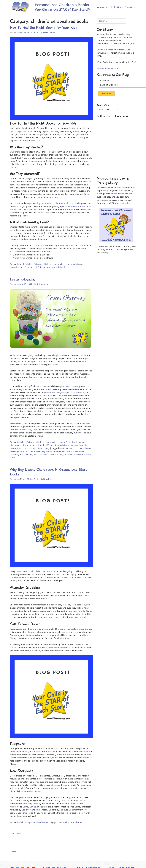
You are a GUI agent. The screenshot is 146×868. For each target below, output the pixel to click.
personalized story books (70, 822)
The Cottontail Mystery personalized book (64, 392)
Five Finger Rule (57, 245)
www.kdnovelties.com (107, 68)
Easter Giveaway (23, 279)
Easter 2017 (72, 448)
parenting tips (17, 267)
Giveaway (14, 454)
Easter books (72, 442)
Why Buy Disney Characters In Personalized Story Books (49, 472)
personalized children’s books (55, 203)
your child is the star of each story (33, 448)
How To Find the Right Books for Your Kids (44, 28)
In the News (117, 7)
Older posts (15, 833)
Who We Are (103, 7)
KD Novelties (49, 32)
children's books (34, 264)
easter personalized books (33, 445)
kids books (78, 264)
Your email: (104, 80)
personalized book (79, 577)
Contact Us (130, 7)
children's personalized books (57, 264)
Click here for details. (122, 203)
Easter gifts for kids (19, 451)
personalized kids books (55, 267)
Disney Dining (29, 807)
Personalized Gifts (33, 267)
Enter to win (79, 451)
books (22, 264)
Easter (62, 448)
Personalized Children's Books (48, 454)
